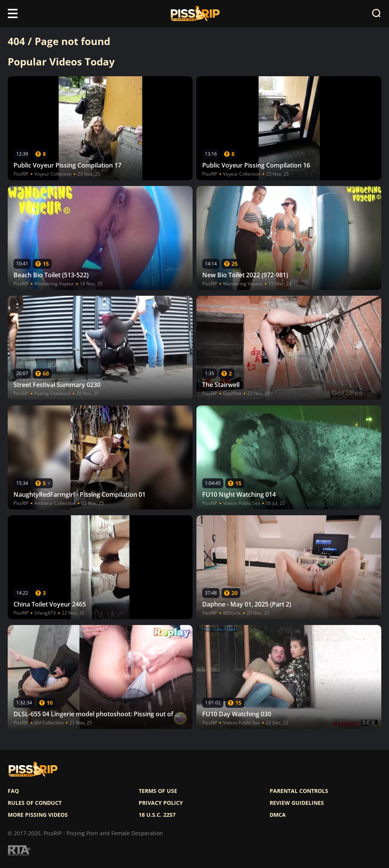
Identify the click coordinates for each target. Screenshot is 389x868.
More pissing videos (38, 815)
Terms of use (158, 791)
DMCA (278, 815)
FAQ (13, 791)
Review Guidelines (297, 803)
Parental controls (299, 791)
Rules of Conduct (35, 803)
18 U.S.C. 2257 (157, 815)
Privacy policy (161, 803)
